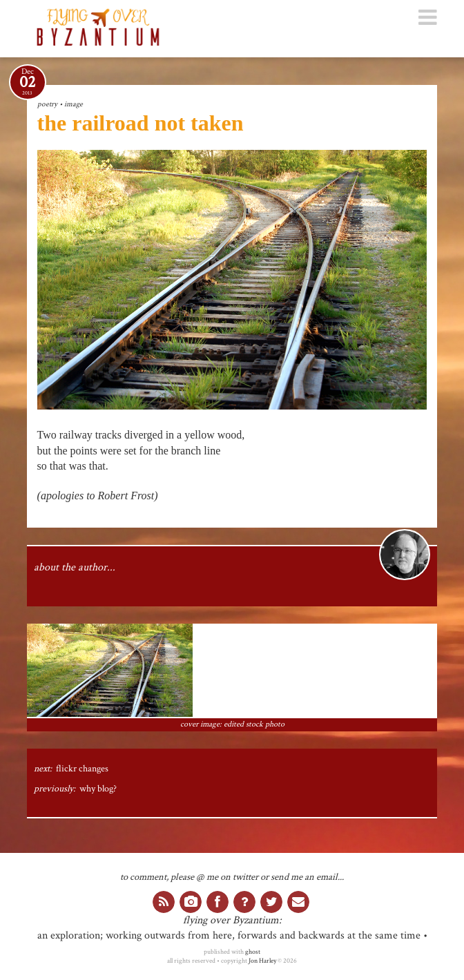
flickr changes (82, 769)
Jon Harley (262, 961)
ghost (253, 952)
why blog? (98, 789)
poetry (47, 104)
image (74, 104)
